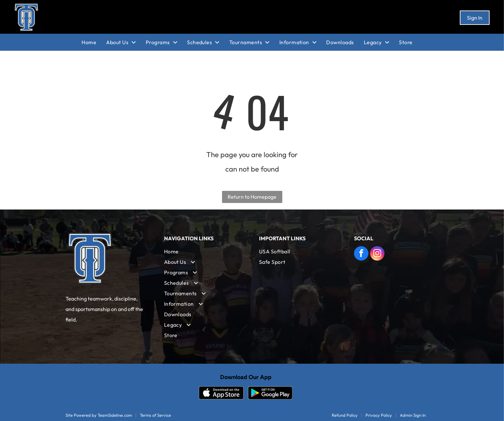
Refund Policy (345, 415)
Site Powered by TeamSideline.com (99, 415)
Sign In (475, 18)
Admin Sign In (413, 415)
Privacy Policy (379, 415)
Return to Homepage (252, 197)
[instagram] (377, 254)
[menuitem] (94, 42)
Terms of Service (155, 415)
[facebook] (361, 254)
